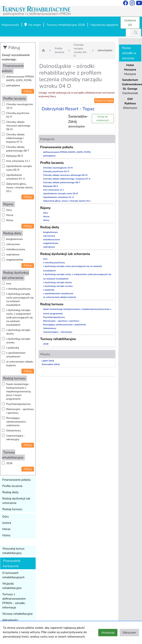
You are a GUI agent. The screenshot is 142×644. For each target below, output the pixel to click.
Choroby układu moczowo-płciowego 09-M (18, 126)
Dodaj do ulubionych (103, 118)
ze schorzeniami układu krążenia (20, 364)
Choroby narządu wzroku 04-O (80, 50)
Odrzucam (129, 633)
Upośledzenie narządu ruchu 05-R (19, 168)
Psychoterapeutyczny (19, 404)
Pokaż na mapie (104, 101)
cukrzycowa (13, 244)
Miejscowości (10, 25)
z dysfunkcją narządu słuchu (18, 332)
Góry (9, 210)
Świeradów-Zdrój (51, 364)
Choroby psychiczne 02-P (18, 115)
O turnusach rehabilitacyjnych (13, 575)
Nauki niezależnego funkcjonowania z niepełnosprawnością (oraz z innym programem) (19, 391)
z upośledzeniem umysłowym (16, 355)
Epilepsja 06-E (15, 156)
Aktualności (10, 620)
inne (9, 284)
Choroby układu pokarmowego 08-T (18, 149)
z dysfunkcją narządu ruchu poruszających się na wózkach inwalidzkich (20, 299)
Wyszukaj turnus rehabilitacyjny (13, 551)
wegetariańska (15, 260)
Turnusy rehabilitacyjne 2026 (66, 25)
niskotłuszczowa (16, 249)
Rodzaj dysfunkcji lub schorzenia (16, 501)
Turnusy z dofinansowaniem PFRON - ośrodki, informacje (14, 601)
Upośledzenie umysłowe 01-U (16, 177)
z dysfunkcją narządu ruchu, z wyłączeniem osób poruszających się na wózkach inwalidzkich (19, 317)
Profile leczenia (12, 486)
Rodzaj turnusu (12, 509)
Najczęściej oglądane (104, 25)
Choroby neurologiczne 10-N (20, 106)
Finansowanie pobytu (17, 480)
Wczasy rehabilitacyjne (18, 614)
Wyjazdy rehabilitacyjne (12, 586)
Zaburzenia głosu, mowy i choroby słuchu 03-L (20, 188)
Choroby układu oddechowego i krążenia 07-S (15, 138)
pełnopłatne (13, 86)
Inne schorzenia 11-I (18, 161)
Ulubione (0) (130, 23)
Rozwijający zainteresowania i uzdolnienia (16, 422)
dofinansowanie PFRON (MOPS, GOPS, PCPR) (20, 79)
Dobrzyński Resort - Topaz (68, 109)
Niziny (10, 220)
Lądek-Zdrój (48, 361)
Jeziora (7, 523)
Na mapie (32, 25)
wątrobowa (13, 255)
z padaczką (13, 348)
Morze (10, 215)
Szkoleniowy (14, 431)
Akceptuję (108, 633)
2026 (9, 463)
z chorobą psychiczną (18, 289)
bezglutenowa (14, 239)
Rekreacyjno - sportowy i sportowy (20, 411)
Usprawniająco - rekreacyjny (16, 438)
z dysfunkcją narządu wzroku (18, 341)
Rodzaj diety (11, 492)
